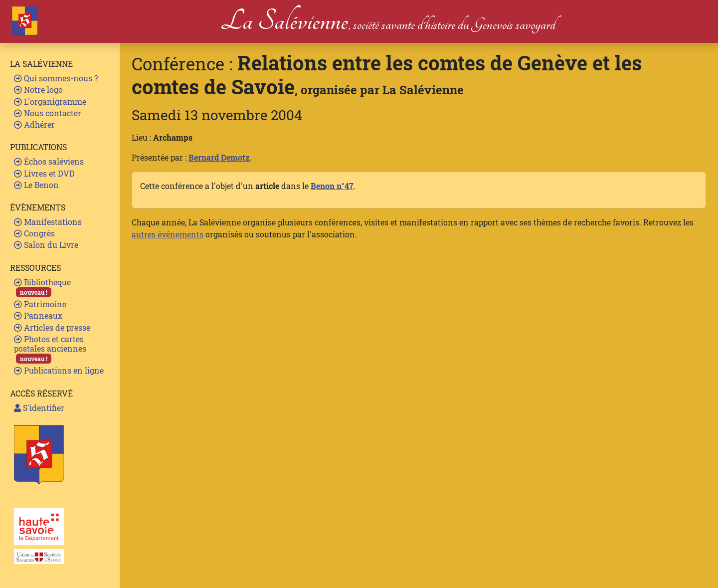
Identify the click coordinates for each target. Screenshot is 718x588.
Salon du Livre (46, 245)
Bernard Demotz (219, 157)
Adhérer (34, 124)
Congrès (34, 233)
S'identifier (39, 408)
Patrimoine (40, 304)
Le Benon (36, 185)
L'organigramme (50, 101)
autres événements (168, 234)
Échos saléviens (49, 161)
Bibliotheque (42, 287)
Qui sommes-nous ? (56, 78)
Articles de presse (52, 327)
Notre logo (38, 90)
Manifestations (48, 222)
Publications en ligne (59, 370)
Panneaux (38, 315)
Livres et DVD (44, 173)
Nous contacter (48, 113)
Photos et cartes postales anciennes (50, 349)
